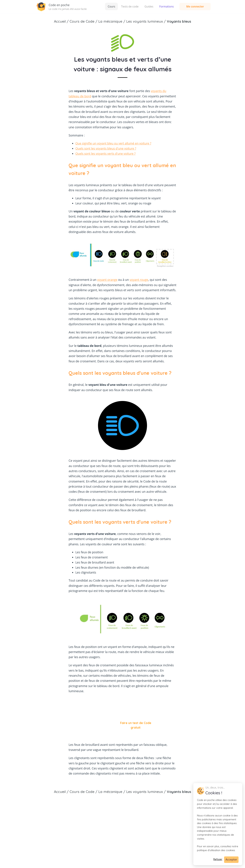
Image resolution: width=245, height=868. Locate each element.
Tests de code (130, 6)
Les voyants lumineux (145, 792)
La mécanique (110, 792)
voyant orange (107, 280)
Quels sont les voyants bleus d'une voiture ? (106, 148)
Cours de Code (82, 792)
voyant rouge (139, 280)
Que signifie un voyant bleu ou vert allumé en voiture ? (113, 143)
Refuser (218, 859)
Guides (149, 6)
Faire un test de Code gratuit (136, 725)
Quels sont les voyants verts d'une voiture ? (105, 154)
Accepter (231, 859)
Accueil (60, 792)
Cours (111, 6)
